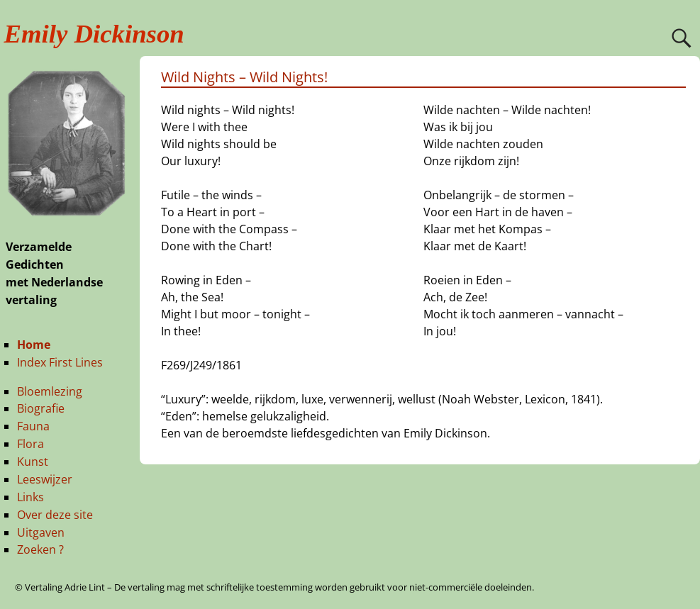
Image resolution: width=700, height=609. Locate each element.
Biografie (41, 408)
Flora (30, 444)
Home (34, 345)
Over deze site (55, 515)
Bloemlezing (50, 391)
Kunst (33, 462)
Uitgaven (41, 532)
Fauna (33, 426)
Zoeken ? (40, 549)
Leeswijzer (45, 479)
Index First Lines (60, 362)
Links (30, 497)
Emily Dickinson (94, 34)
